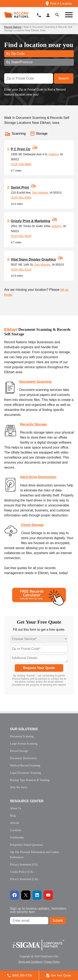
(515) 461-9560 (21, 198)
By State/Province (19, 62)
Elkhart (11, 329)
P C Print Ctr (21, 149)
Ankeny (53, 154)
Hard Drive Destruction (38, 477)
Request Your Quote (39, 668)
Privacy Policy (52, 962)
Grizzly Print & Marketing (30, 221)
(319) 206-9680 (21, 164)
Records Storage (33, 424)
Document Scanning (35, 382)
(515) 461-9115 (21, 270)
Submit (58, 921)
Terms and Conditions (30, 962)
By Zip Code (15, 54)
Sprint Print (20, 187)
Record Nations (13, 27)
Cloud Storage (32, 525)
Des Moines (40, 193)
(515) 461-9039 (21, 236)
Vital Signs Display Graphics (33, 259)
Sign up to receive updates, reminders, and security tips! (38, 910)
